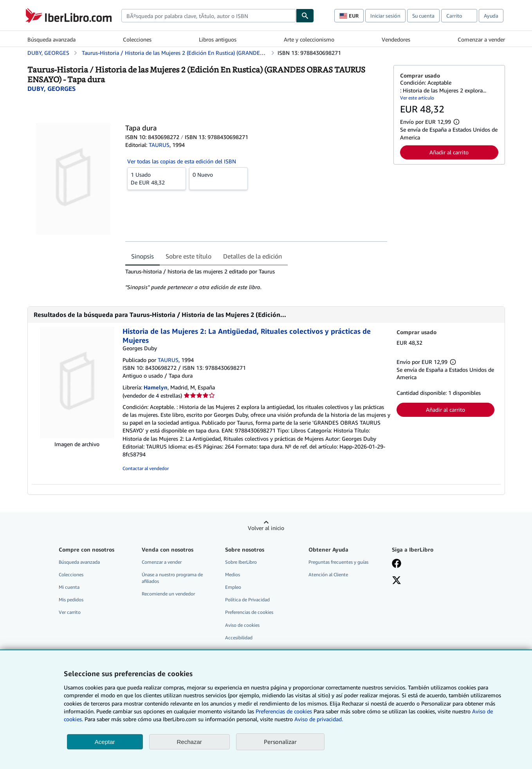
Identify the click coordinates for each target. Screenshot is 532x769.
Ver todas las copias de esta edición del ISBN (182, 161)
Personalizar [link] (280, 742)
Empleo (233, 587)
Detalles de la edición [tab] (252, 256)
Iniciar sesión (385, 16)
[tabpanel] (256, 279)
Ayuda (491, 16)
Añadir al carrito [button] (449, 152)
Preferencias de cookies (284, 711)
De (157, 178)
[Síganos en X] (397, 581)
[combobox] (209, 16)
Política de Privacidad (247, 600)
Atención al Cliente (328, 574)
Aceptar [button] (105, 742)
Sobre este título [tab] (188, 256)
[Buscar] (305, 16)
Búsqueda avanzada (51, 39)
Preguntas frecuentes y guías (338, 562)
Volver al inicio (266, 528)
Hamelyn (156, 387)
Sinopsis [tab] (142, 256)
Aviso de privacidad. (319, 719)
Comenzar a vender (481, 39)
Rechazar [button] (189, 742)
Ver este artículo (417, 98)
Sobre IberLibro (241, 562)
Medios (233, 574)
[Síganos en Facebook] (397, 564)
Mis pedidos (71, 600)
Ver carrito (70, 612)
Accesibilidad (239, 638)
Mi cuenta (69, 587)
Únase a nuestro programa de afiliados (172, 578)
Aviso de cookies (242, 625)
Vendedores (396, 39)
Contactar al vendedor (146, 468)
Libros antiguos (218, 39)
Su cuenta (423, 16)
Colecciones (137, 39)
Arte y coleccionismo (309, 39)
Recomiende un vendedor (168, 594)
